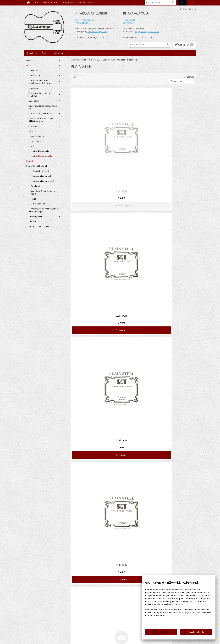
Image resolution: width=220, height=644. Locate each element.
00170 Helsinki (82, 23)
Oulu (44, 53)
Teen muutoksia (161, 633)
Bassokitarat (34, 101)
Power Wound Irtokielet (37, 166)
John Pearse (36, 141)
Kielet (31, 131)
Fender (33, 199)
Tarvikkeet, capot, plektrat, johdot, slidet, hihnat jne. (44, 210)
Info (37, 3)
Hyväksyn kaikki (196, 633)
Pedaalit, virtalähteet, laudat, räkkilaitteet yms (41, 120)
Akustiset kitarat (35, 75)
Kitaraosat (33, 126)
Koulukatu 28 (129, 20)
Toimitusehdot (50, 3)
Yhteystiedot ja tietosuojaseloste (78, 3)
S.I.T (32, 146)
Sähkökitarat (34, 88)
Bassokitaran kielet (41, 171)
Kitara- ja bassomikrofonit (40, 114)
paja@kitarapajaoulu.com (147, 31)
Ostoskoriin (133, 144)
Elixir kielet (35, 186)
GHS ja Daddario (38, 204)
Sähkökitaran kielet (41, 151)
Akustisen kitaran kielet (43, 176)
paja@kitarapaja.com (97, 31)
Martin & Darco (37, 136)
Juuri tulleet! (34, 71)
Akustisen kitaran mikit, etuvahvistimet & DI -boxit (40, 82)
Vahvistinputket (35, 216)
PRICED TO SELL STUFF (39, 226)
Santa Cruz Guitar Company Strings (43, 193)
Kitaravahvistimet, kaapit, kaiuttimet (40, 95)
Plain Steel (31, 161)
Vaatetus (32, 221)
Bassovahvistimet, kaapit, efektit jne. (43, 107)
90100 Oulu (128, 23)
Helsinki (30, 53)
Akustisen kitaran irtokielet (44, 181)
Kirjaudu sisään (189, 9)
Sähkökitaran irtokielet (43, 156)
